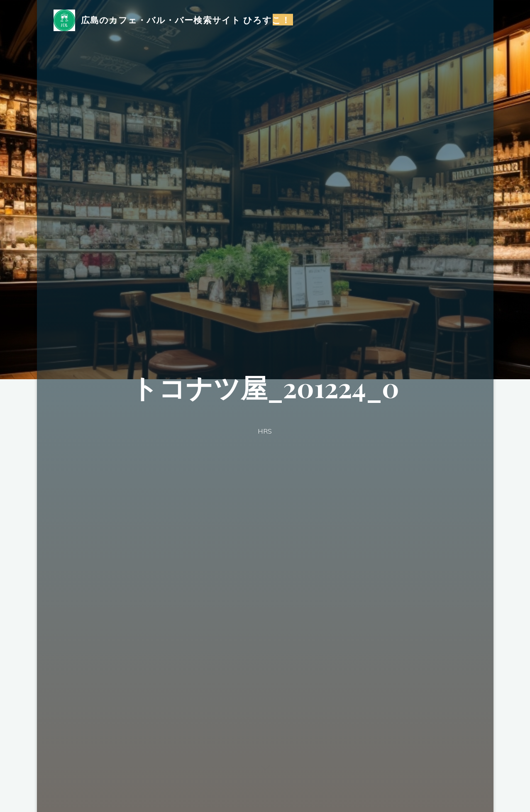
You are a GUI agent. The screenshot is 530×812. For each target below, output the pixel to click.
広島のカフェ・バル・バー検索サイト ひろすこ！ (186, 20)
